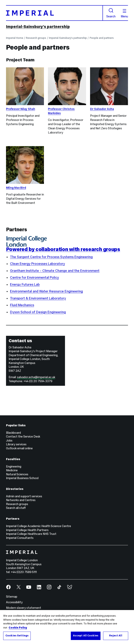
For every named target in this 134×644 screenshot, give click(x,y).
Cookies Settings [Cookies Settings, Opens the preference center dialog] (17, 636)
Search (111, 13)
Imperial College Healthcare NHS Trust (31, 534)
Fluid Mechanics (22, 305)
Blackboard (13, 433)
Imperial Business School (22, 478)
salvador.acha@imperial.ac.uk (36, 377)
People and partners (102, 38)
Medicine (12, 470)
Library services (16, 444)
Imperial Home (15, 38)
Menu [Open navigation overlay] (124, 13)
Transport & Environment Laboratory (38, 298)
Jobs (9, 441)
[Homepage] (54, 13)
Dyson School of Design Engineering (38, 312)
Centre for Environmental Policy (35, 278)
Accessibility (14, 602)
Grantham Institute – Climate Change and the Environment (55, 271)
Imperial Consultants (20, 538)
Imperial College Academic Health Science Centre (39, 526)
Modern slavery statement (24, 608)
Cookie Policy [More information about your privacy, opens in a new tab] (18, 628)
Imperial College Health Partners (27, 530)
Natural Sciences (17, 474)
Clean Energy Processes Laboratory (38, 264)
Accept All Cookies (86, 636)
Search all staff (16, 508)
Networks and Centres (21, 500)
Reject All (116, 636)
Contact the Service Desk (23, 437)
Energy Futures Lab (25, 285)
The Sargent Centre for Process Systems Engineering (51, 257)
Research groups (36, 38)
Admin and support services (24, 496)
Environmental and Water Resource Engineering (46, 291)
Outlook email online (19, 448)
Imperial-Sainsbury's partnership (38, 27)
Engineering (14, 467)
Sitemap (12, 597)
